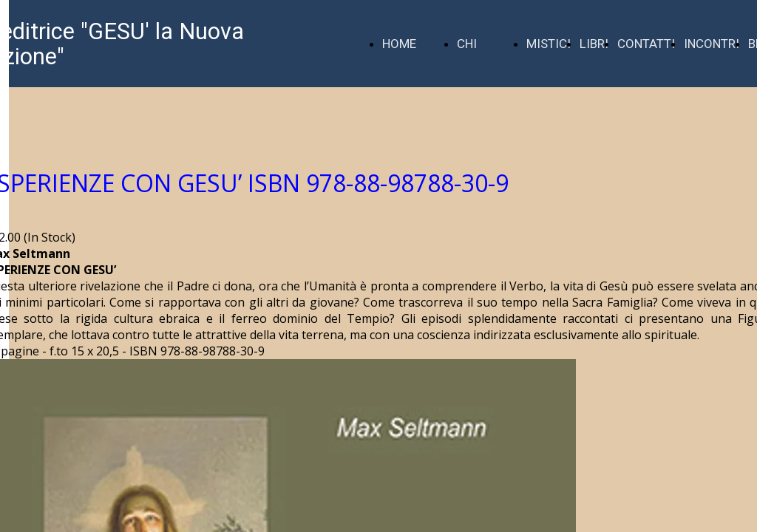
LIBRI (594, 44)
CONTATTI (646, 44)
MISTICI (549, 44)
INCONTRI (712, 44)
